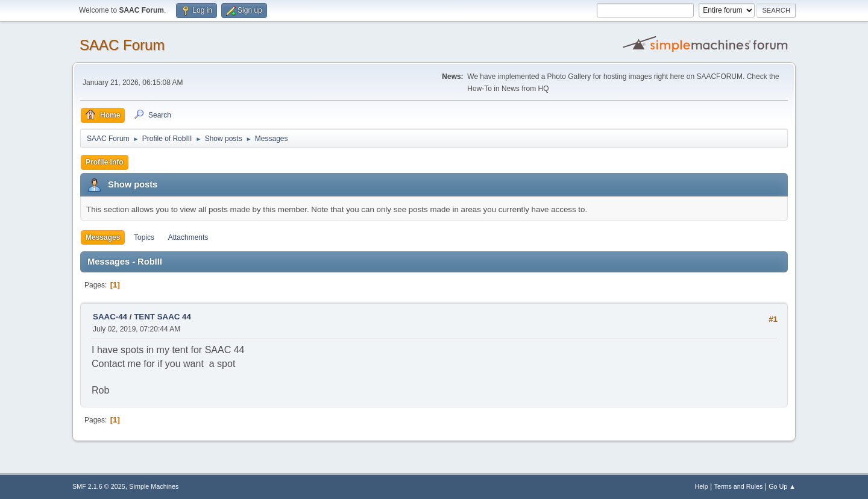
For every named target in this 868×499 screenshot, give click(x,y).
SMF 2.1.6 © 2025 (99, 486)
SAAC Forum (122, 45)
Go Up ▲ (782, 486)
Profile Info (105, 162)
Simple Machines (154, 486)
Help (702, 486)
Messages (103, 237)
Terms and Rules (739, 486)
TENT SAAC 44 (162, 317)
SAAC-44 (110, 317)
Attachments (188, 237)
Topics (144, 237)
